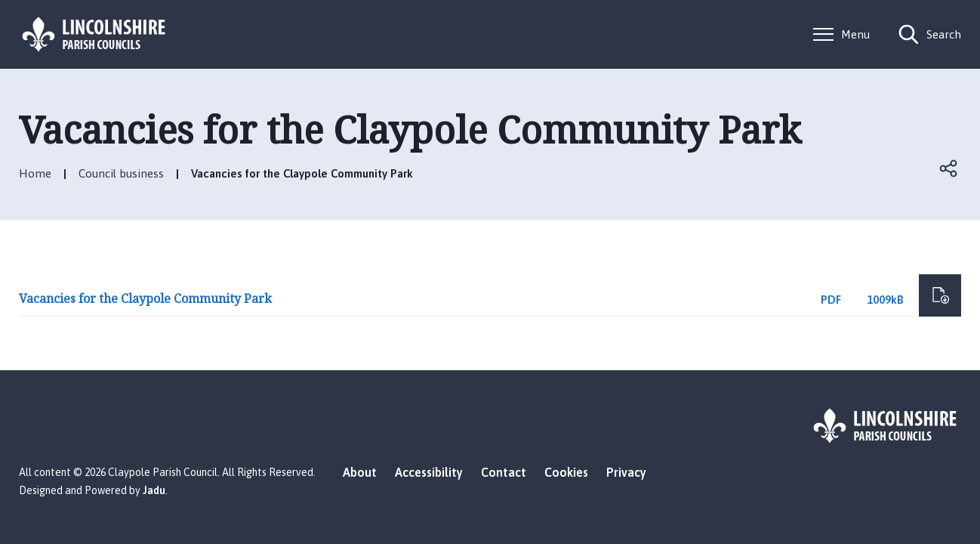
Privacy (626, 472)
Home (35, 173)
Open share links (949, 168)
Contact (504, 472)
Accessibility (429, 472)
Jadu (154, 490)
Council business (121, 173)
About (360, 472)
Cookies (566, 472)
